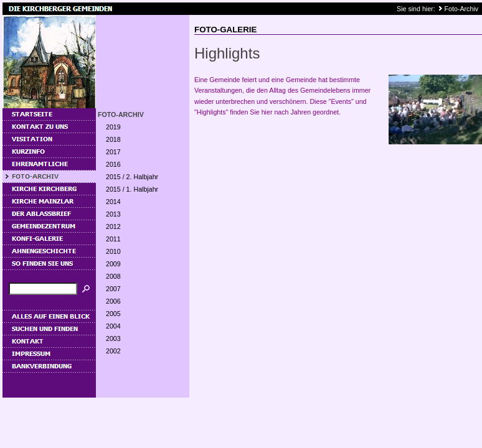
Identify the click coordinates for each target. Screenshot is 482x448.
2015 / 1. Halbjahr (132, 189)
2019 (113, 127)
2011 (113, 239)
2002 (113, 351)
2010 (113, 251)
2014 (113, 202)
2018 (113, 139)
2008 (113, 276)
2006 (113, 301)
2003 (113, 338)
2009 (113, 264)
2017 (113, 152)
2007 (113, 289)
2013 (113, 214)
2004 (113, 326)
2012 (113, 226)
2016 (113, 164)
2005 (113, 314)
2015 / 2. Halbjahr (132, 177)
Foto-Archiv (461, 9)
